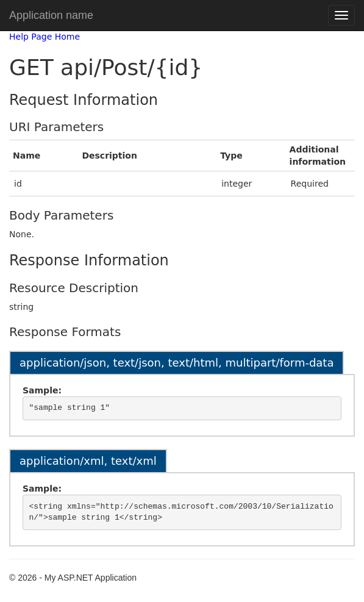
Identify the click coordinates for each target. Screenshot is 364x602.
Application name (51, 15)
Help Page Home (45, 37)
